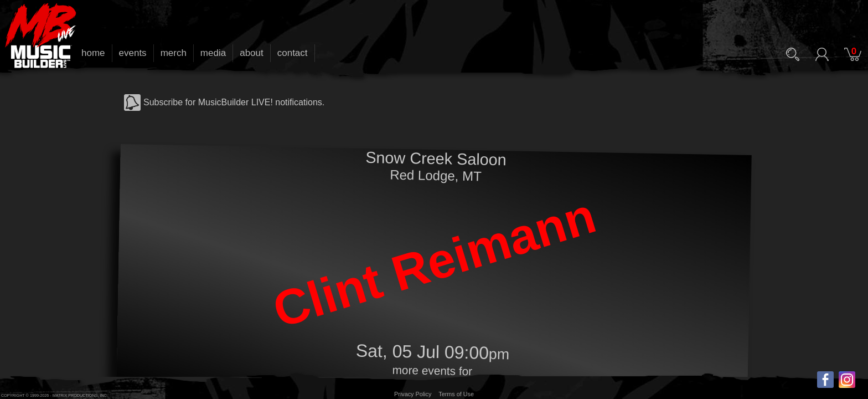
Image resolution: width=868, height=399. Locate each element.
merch (174, 53)
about (252, 53)
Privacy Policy (413, 394)
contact (293, 53)
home (93, 53)
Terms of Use (456, 394)
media (213, 53)
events (133, 53)
